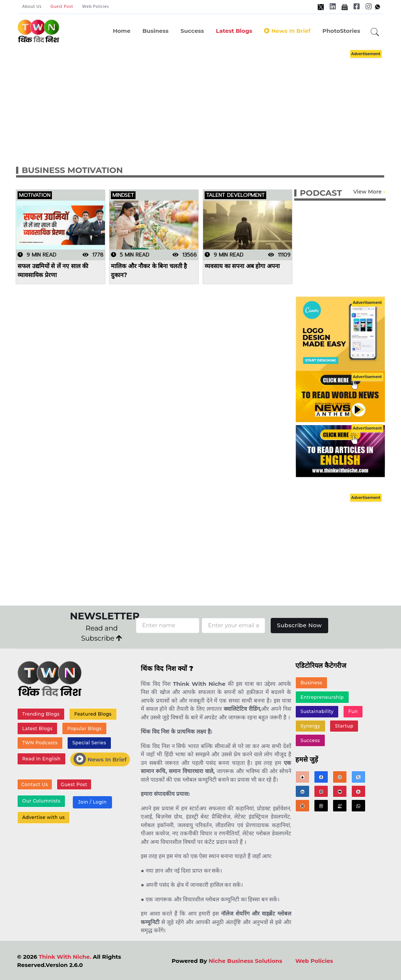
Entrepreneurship (322, 697)
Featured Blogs (93, 714)
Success (192, 31)
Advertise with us (44, 818)
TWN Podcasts (40, 743)
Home (122, 31)
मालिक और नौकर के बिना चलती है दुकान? (149, 271)
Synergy (310, 726)
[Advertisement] (208, 100)
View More (367, 192)
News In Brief (100, 759)
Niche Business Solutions (245, 961)
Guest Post (62, 7)
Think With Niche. (65, 957)
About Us (32, 7)
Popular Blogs (84, 728)
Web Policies (96, 7)
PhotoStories (341, 31)
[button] (375, 32)
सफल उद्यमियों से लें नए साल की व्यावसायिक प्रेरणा (53, 271)
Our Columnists (41, 801)
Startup (344, 726)
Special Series (89, 743)
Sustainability (317, 712)
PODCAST (321, 193)
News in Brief (287, 31)
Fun (353, 712)
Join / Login (92, 802)
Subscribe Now (299, 625)
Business (155, 31)
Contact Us (35, 785)
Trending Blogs (41, 714)
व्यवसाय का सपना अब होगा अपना (242, 266)
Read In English (41, 759)
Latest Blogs (234, 31)
